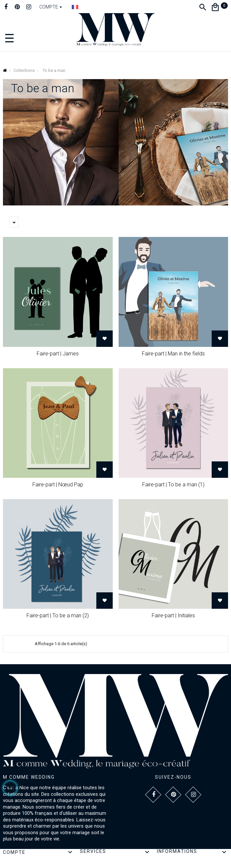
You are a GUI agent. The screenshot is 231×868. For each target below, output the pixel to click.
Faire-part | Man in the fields (173, 354)
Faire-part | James (58, 354)
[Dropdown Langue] (75, 7)
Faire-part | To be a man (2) (58, 615)
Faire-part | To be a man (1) (173, 485)
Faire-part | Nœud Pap (58, 485)
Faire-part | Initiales (173, 615)
